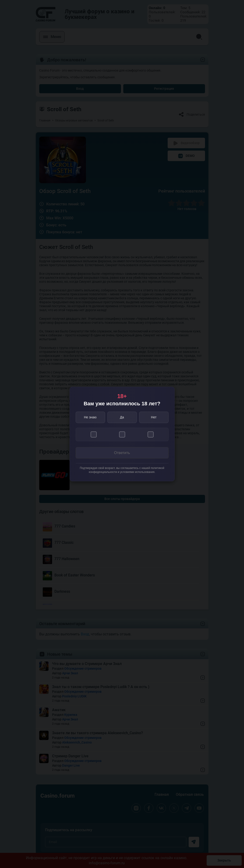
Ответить (122, 453)
